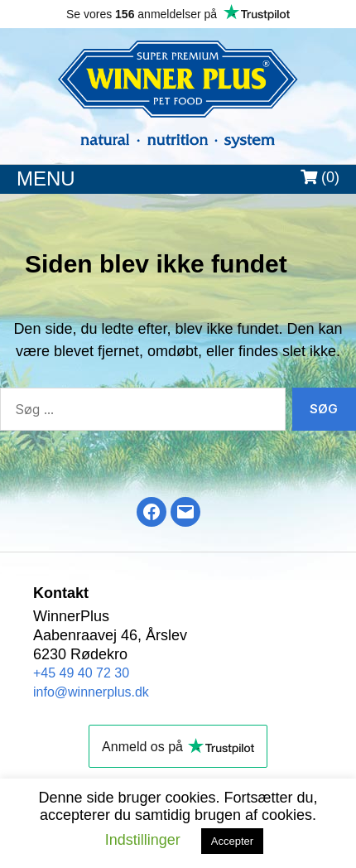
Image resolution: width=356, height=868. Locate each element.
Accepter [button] (232, 841)
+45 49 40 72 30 (81, 673)
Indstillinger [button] (143, 840)
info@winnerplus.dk (91, 692)
